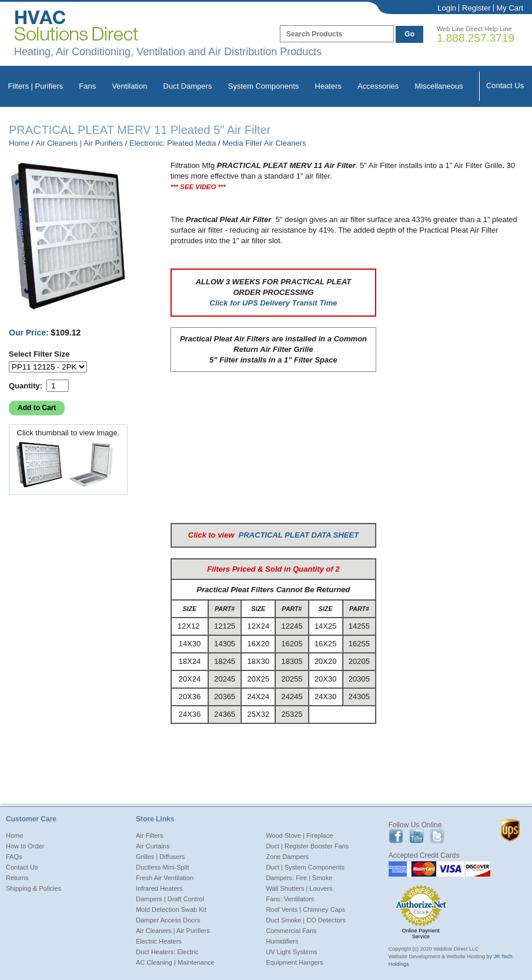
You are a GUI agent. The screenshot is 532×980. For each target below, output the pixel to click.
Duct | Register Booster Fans (307, 846)
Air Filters (149, 835)
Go (409, 34)
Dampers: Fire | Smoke (299, 878)
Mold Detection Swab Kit (171, 909)
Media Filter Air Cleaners (264, 143)
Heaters (329, 86)
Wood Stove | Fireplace (299, 835)
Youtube (416, 836)
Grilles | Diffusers (160, 857)
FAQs (14, 857)
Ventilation (129, 86)
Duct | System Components (305, 867)
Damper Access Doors (168, 920)
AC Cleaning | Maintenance (175, 962)
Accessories (378, 86)
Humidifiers (282, 941)
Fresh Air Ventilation (165, 878)
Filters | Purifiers (36, 86)
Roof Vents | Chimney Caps (305, 909)
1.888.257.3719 (476, 38)
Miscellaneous (439, 86)
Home (19, 143)
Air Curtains (153, 846)
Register (476, 8)
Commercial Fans (291, 931)
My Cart (510, 8)
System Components (264, 86)
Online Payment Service (421, 934)
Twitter (437, 836)
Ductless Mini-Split (162, 867)
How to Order (25, 846)
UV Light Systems (291, 952)
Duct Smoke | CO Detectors (306, 920)
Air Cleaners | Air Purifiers (80, 143)
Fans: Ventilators (290, 899)
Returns (17, 878)
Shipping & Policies (34, 888)
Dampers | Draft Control (170, 899)
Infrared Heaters (159, 888)
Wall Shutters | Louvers (299, 888)
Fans (87, 86)
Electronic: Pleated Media (173, 143)
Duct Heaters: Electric (167, 952)
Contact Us (505, 85)
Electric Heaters (159, 941)
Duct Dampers (188, 86)
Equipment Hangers (294, 962)
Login (447, 8)
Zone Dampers (287, 857)
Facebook (396, 836)
